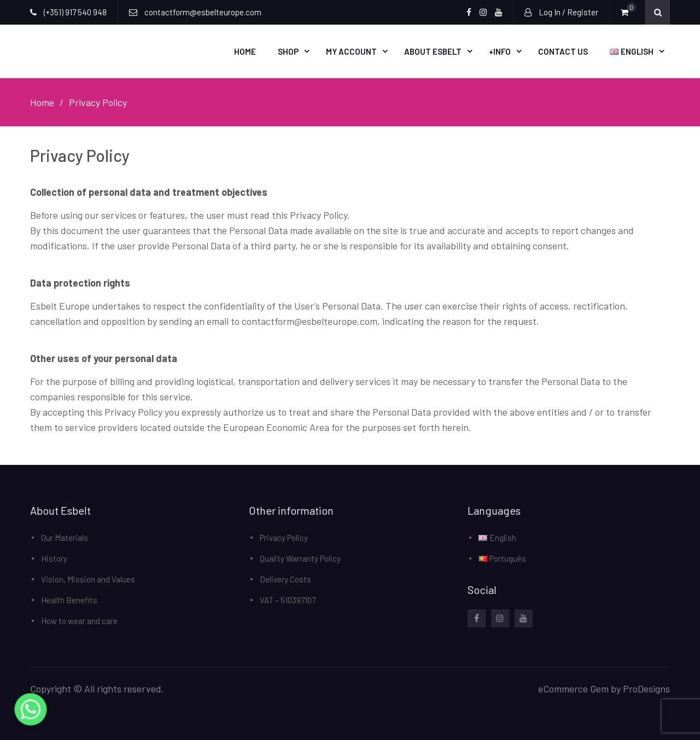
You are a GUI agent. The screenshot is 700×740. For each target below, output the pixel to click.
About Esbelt (433, 51)
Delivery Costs (285, 579)
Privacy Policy (284, 538)
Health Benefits (69, 600)
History (54, 558)
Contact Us (563, 51)
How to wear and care (79, 621)
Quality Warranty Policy (300, 558)
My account (351, 51)
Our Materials (65, 538)
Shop (288, 51)
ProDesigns (646, 689)
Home (245, 51)
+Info (500, 51)
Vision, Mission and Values (88, 579)
